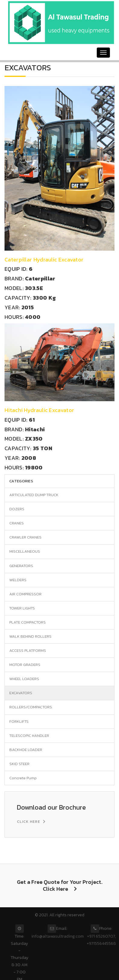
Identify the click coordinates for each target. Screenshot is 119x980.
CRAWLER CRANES (25, 537)
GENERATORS (21, 566)
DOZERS (17, 509)
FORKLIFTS (19, 721)
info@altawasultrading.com (58, 936)
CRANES (17, 523)
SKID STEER (19, 764)
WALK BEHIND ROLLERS (30, 636)
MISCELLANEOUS (25, 551)
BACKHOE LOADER (26, 750)
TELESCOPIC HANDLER (29, 736)
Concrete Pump (23, 778)
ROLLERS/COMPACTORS (31, 707)
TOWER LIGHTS (22, 608)
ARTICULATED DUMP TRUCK (34, 495)
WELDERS (18, 580)
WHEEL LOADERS (24, 679)
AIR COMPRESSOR (25, 594)
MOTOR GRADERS (25, 665)
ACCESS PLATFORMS (28, 650)
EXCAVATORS (21, 693)
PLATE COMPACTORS (28, 622)
